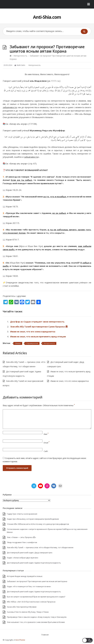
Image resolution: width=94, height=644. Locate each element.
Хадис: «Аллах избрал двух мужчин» (23, 558)
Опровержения (32, 343)
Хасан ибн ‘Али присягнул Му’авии (22, 607)
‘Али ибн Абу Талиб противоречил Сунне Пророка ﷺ (39, 327)
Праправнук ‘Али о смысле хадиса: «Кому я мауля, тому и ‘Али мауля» (37, 617)
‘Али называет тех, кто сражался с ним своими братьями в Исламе (36, 622)
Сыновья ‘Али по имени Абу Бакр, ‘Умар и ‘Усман (28, 612)
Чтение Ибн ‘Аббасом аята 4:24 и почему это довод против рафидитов (38, 524)
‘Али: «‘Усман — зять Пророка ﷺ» (21, 537)
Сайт (46, 451)
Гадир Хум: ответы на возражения (22, 514)
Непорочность (20, 56)
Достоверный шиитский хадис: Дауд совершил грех (30, 553)
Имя (46, 434)
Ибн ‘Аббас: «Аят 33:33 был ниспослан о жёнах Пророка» (31, 602)
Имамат (18, 343)
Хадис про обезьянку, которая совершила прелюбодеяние (33, 519)
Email (47, 443)
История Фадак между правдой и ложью (25, 576)
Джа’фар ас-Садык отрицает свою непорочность (37, 322)
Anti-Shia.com (47, 17)
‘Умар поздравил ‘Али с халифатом (22, 542)
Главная (45, 635)
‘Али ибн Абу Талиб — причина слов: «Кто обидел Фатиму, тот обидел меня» (40, 547)
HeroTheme (20, 640)
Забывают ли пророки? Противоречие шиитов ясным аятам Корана (37, 581)
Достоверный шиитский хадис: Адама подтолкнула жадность (34, 563)
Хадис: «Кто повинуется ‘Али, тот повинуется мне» (29, 586)
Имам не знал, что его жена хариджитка (33, 332)
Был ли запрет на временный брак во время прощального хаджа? (36, 597)
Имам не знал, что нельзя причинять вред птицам (38, 336)
